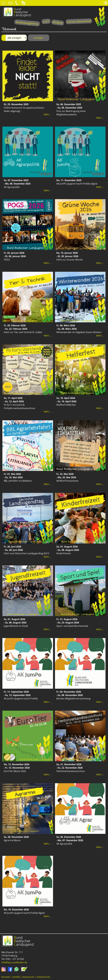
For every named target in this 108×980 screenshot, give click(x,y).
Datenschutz (43, 977)
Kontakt (6, 977)
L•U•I (46, 21)
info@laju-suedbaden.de (14, 962)
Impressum (28, 977)
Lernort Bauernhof (79, 21)
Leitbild (16, 977)
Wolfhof (58, 22)
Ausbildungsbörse (27, 23)
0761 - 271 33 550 (15, 959)
